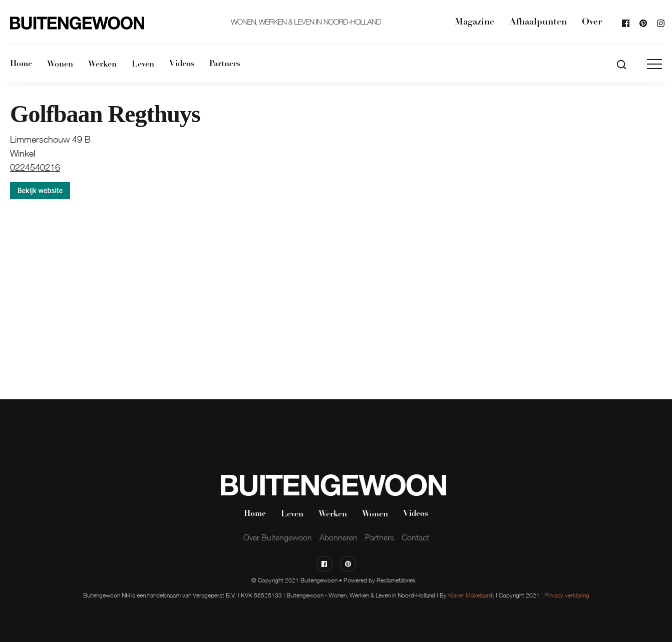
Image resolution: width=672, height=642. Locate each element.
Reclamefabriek (396, 580)
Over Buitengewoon (278, 537)
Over (592, 22)
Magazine (474, 22)
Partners (225, 64)
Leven (143, 65)
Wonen (60, 65)
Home (21, 64)
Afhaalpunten (538, 22)
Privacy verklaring (567, 595)
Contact (415, 537)
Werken (102, 65)
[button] (654, 64)
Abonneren (339, 537)
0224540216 (35, 168)
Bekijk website (40, 191)
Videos (182, 64)
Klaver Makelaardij (471, 595)
